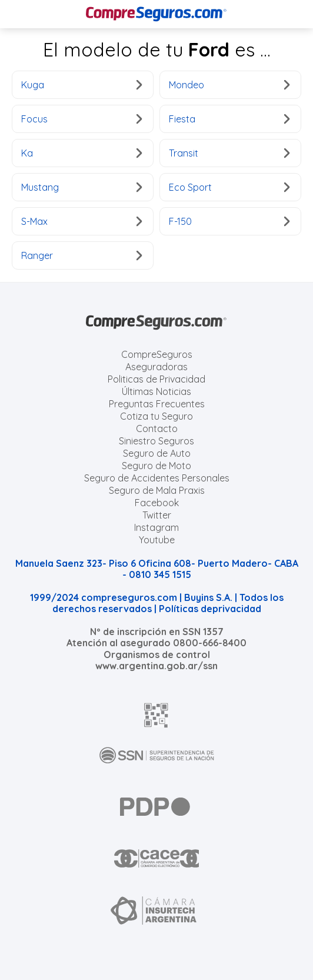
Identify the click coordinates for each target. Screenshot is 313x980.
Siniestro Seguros (156, 441)
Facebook (157, 503)
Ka (81, 153)
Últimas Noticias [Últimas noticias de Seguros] (156, 391)
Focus (81, 119)
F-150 (229, 221)
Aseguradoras (156, 367)
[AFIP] (156, 715)
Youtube (157, 540)
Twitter (157, 515)
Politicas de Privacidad (156, 379)
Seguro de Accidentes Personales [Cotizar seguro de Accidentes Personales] (157, 478)
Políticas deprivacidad (210, 609)
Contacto (157, 428)
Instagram (156, 527)
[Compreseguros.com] (156, 14)
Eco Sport (229, 187)
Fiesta (229, 119)
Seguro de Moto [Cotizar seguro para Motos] (156, 466)
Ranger (81, 255)
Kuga (81, 85)
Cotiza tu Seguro (156, 416)
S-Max (81, 221)
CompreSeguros (157, 354)
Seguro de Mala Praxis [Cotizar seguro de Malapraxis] (157, 490)
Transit (229, 153)
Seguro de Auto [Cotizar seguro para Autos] (157, 453)
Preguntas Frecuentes (157, 404)
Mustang (81, 187)
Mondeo (229, 85)
